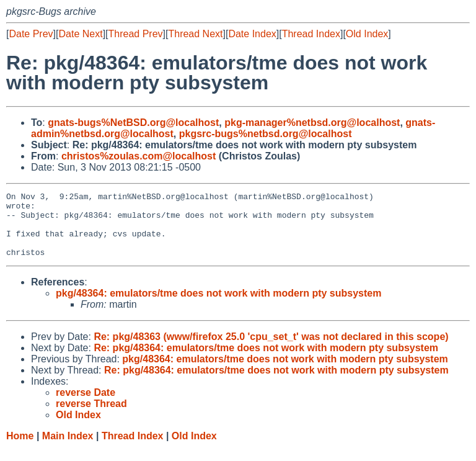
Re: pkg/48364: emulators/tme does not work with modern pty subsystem (266, 361)
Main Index (68, 449)
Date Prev (31, 34)
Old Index (367, 34)
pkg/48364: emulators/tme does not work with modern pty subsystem (218, 306)
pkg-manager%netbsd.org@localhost (312, 123)
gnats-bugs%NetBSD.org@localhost (133, 123)
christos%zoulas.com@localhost (139, 156)
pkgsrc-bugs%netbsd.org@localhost (266, 134)
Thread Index (311, 34)
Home (20, 449)
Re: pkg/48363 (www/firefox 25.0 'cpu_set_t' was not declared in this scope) (271, 350)
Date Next (80, 34)
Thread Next (195, 34)
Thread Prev (136, 34)
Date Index (252, 34)
